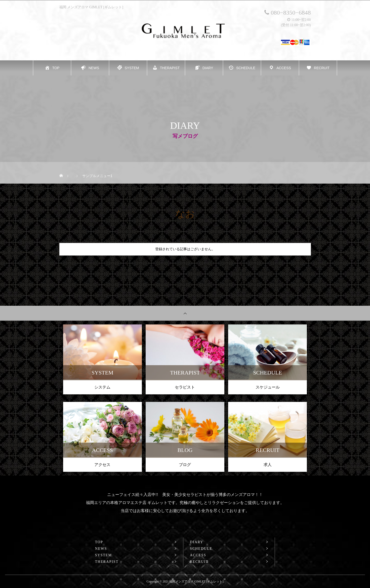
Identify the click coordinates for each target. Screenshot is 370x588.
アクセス (102, 465)
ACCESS (198, 555)
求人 (268, 465)
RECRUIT (199, 562)
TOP (99, 542)
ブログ (185, 465)
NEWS (101, 549)
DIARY (197, 542)
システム (102, 387)
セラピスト (185, 387)
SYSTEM (104, 555)
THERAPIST (107, 562)
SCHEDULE (201, 549)
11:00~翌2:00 (299, 20)
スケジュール (268, 387)
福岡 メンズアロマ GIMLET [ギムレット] (91, 7)
